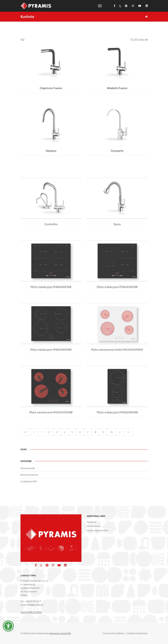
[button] (8, 626)
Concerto (117, 153)
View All (143, 40)
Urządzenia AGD (29, 481)
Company (92, 522)
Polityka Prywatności (137, 633)
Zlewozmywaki (28, 468)
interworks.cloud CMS (60, 633)
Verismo (51, 153)
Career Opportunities (97, 530)
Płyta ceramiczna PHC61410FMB (51, 439)
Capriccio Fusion (51, 91)
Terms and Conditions (114, 633)
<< (25, 436)
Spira (117, 251)
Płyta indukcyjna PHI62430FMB (51, 377)
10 (112, 436)
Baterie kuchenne (29, 475)
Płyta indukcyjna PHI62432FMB (117, 314)
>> (129, 436)
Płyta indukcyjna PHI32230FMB (117, 439)
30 (136, 40)
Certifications (94, 526)
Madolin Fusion (117, 91)
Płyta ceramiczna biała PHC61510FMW (117, 377)
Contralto (51, 251)
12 (132, 40)
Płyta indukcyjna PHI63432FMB (51, 314)
